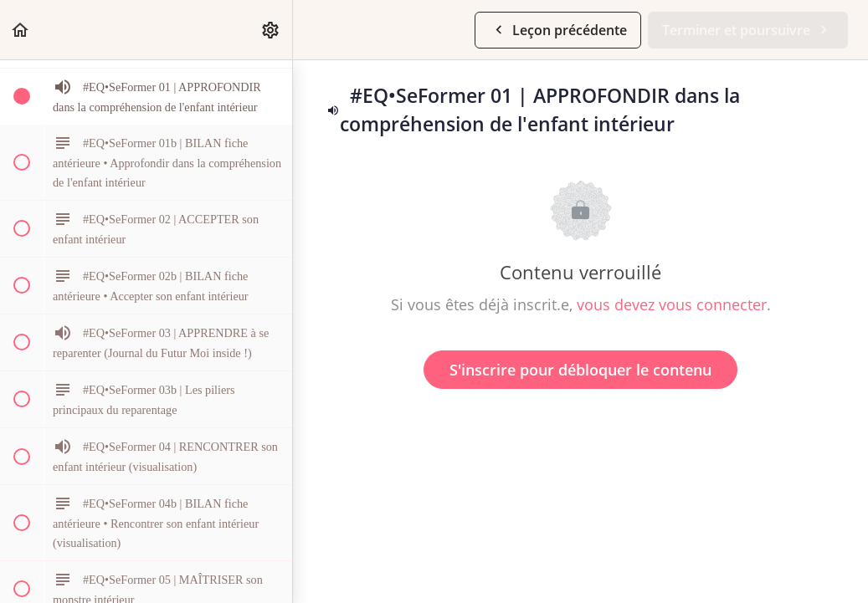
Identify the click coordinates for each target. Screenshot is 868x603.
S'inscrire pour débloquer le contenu (580, 370)
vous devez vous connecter (672, 304)
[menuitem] (271, 30)
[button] (21, 30)
